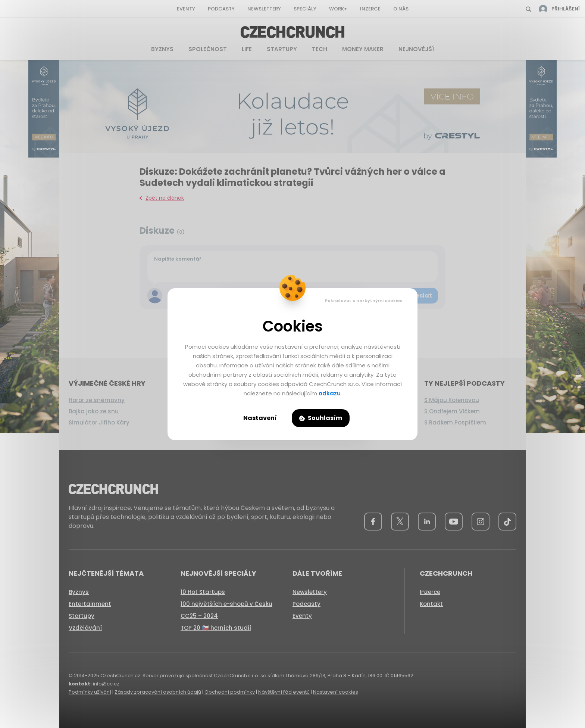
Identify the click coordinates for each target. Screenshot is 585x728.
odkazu (330, 393)
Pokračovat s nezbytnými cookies (364, 301)
